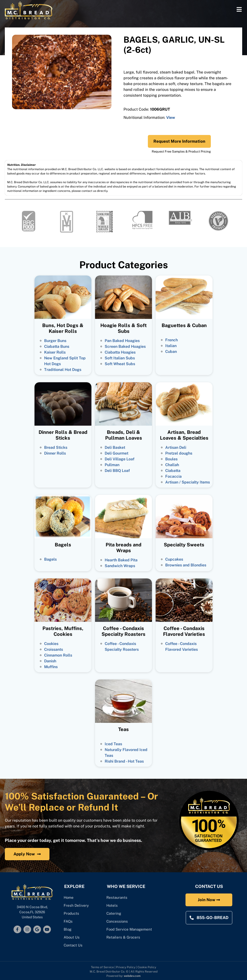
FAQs (68, 921)
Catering (114, 913)
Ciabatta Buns (57, 346)
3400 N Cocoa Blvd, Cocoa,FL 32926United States (32, 912)
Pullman (112, 465)
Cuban (171, 352)
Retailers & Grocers (123, 937)
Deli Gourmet (117, 453)
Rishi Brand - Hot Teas (124, 761)
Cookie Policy (147, 967)
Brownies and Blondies (186, 565)
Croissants (54, 649)
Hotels (112, 905)
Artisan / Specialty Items (188, 482)
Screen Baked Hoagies (125, 346)
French (172, 340)
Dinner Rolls (55, 453)
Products (72, 913)
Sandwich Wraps (120, 566)
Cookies (51, 644)
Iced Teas (113, 744)
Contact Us (73, 945)
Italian (171, 346)
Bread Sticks (56, 447)
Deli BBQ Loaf (117, 471)
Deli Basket (115, 447)
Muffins (51, 667)
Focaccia (173, 476)
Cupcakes (174, 559)
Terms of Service (102, 967)
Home (69, 897)
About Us (72, 937)
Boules (171, 459)
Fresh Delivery (76, 905)
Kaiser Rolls (55, 352)
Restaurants (117, 897)
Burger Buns (55, 341)
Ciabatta (173, 471)
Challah (172, 465)
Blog (68, 929)
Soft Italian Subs (120, 358)
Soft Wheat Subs (120, 364)
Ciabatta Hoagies (120, 352)
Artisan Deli (176, 447)
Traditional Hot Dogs (63, 370)
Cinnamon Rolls (58, 655)
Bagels (50, 559)
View (171, 117)
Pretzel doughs (179, 453)
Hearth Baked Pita (121, 560)
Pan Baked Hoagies (122, 341)
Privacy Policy (126, 967)
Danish (50, 661)
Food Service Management (129, 929)
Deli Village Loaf (120, 459)
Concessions (117, 921)
